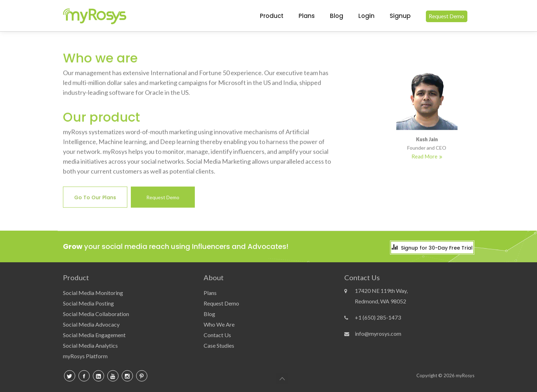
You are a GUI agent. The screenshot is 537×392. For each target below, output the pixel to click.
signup (400, 16)
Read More (424, 157)
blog (337, 16)
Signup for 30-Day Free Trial (437, 248)
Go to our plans (95, 198)
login (366, 16)
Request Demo (163, 198)
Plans (307, 16)
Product (272, 16)
